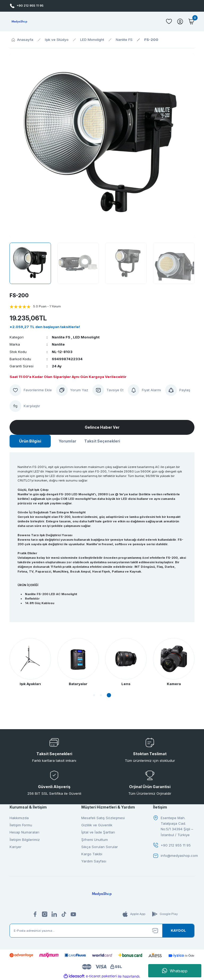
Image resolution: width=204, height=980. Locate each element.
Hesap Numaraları (24, 832)
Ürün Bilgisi (30, 441)
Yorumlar (67, 441)
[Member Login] (180, 22)
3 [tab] (109, 695)
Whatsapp (175, 971)
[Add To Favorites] (31, 390)
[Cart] (191, 22)
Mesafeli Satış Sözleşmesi (103, 818)
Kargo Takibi (92, 854)
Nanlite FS (61, 337)
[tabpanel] (126, 662)
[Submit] (178, 931)
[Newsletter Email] (102, 931)
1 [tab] (94, 695)
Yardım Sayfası (94, 861)
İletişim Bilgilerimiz (25, 840)
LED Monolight (86, 337)
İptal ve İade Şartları (98, 832)
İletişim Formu (21, 825)
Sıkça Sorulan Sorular (100, 847)
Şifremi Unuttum (95, 840)
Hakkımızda (19, 818)
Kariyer (16, 847)
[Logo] (20, 22)
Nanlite (58, 344)
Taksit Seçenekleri (102, 441)
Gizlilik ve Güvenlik (97, 825)
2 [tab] (101, 695)
